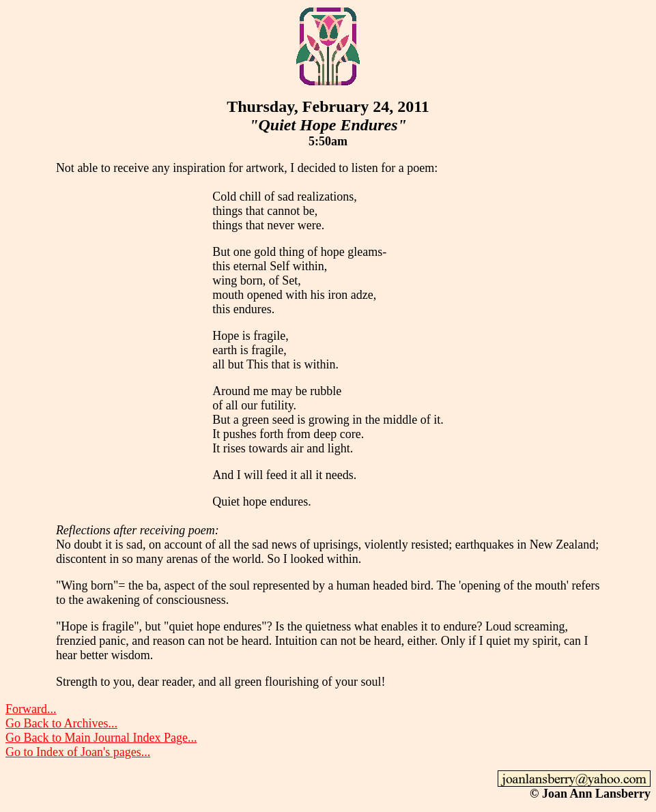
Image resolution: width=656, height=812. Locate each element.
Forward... (31, 709)
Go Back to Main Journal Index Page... (101, 738)
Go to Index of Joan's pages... (78, 752)
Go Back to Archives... (61, 723)
